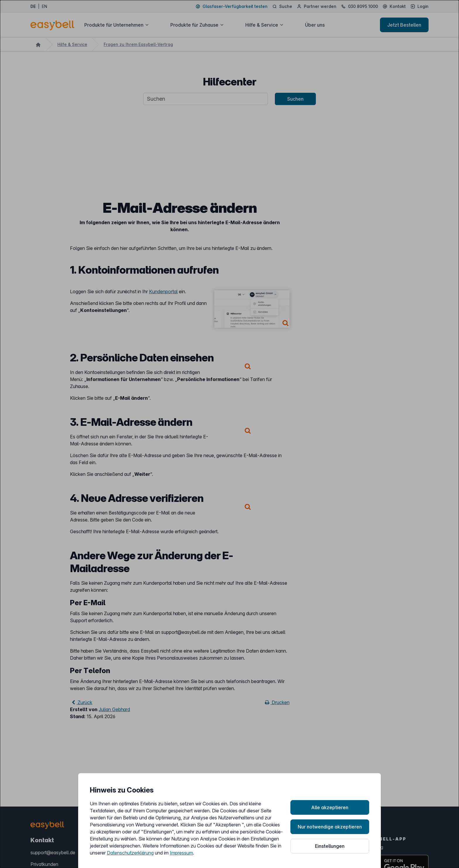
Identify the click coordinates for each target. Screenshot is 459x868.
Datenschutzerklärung (130, 853)
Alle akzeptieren (330, 807)
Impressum (181, 853)
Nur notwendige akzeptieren (330, 827)
